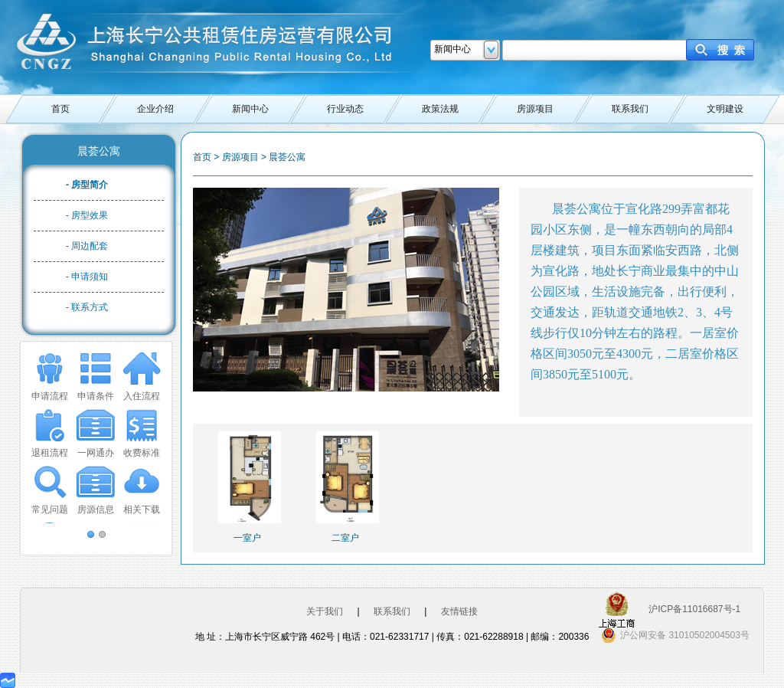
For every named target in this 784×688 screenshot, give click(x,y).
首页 (60, 109)
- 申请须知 (87, 277)
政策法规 (440, 109)
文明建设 (725, 109)
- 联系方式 (87, 307)
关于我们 (325, 611)
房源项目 (535, 109)
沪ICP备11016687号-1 (694, 609)
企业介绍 (155, 109)
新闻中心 (250, 109)
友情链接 (459, 611)
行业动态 (345, 109)
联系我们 (630, 109)
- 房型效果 (87, 215)
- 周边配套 (87, 246)
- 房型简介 (87, 185)
